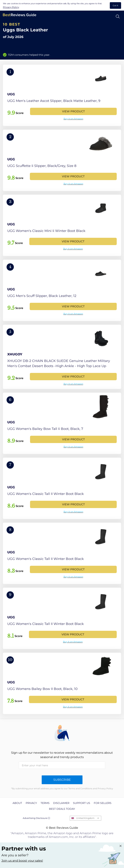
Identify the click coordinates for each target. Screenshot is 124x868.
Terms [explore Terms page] (45, 803)
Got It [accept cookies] (115, 5)
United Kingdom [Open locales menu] (85, 818)
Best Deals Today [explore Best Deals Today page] (62, 809)
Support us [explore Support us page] (82, 803)
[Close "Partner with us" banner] (121, 846)
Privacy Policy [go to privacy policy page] (11, 7)
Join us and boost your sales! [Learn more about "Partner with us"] (22, 861)
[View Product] (62, 95)
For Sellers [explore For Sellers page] (103, 803)
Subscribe (62, 780)
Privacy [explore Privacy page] (31, 803)
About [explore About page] (17, 803)
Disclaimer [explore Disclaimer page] (61, 803)
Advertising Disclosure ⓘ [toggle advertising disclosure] (36, 818)
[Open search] (118, 17)
